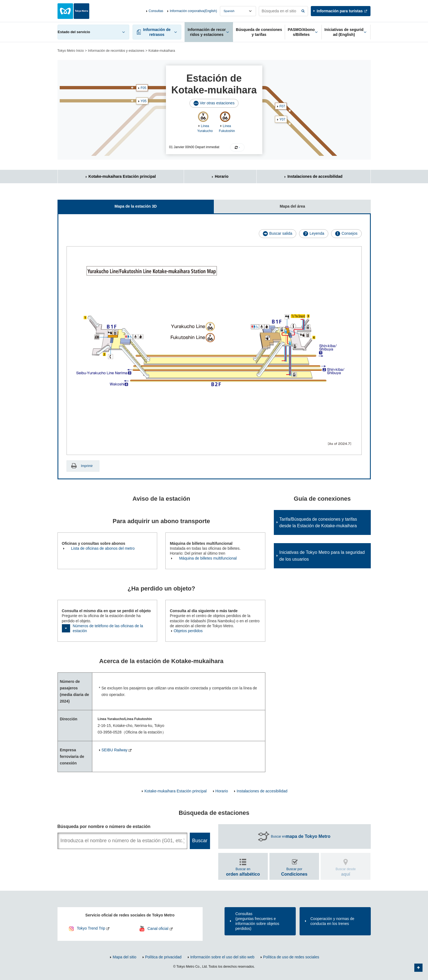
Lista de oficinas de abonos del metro (103, 548)
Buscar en (301, 836)
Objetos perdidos (188, 631)
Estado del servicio (74, 32)
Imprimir (87, 466)
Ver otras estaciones (217, 103)
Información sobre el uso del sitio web (222, 957)
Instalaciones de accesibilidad (315, 176)
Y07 (282, 119)
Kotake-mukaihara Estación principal (122, 176)
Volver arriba (418, 968)
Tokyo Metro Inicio (71, 51)
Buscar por (294, 872)
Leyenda (317, 233)
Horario (222, 176)
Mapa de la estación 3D (107, 204)
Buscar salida (281, 233)
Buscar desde (346, 872)
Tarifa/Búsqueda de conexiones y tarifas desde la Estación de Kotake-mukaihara (318, 523)
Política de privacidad (163, 957)
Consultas (156, 11)
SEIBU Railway (115, 750)
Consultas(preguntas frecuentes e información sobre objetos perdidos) (257, 921)
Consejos (349, 233)
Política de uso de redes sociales (291, 957)
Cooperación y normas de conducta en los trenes (332, 921)
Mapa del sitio (124, 957)
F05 (144, 88)
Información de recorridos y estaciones (116, 51)
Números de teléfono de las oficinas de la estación (108, 628)
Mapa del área (260, 204)
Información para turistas (340, 11)
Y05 (144, 101)
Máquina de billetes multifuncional (208, 558)
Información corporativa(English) (193, 11)
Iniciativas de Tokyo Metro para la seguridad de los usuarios (322, 556)
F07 (282, 106)
